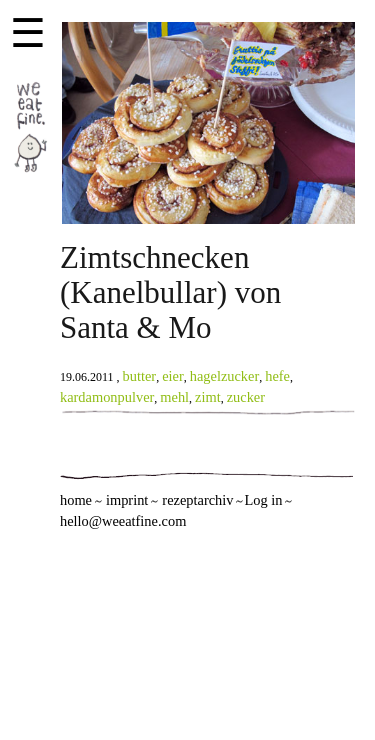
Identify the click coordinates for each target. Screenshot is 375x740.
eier (173, 376)
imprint (127, 500)
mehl (174, 397)
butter (140, 376)
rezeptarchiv (197, 500)
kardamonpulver (107, 397)
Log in (263, 500)
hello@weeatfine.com (123, 521)
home (76, 500)
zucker (246, 397)
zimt (208, 397)
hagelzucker (225, 376)
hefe (277, 376)
